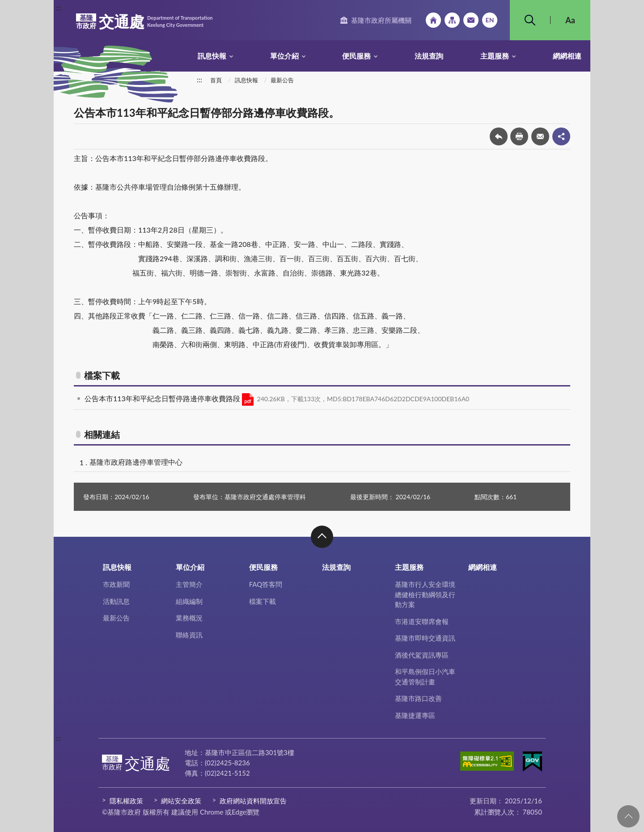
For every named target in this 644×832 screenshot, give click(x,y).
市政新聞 (116, 584)
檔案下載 (263, 601)
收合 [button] (322, 537)
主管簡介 (189, 584)
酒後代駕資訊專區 (422, 655)
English (490, 20)
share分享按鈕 (561, 136)
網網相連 (567, 56)
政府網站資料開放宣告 (253, 801)
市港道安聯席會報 (422, 621)
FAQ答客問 (266, 584)
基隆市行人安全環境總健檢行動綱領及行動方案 (425, 594)
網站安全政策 (181, 801)
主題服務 (495, 56)
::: (59, 7)
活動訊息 (116, 601)
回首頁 (433, 20)
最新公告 (282, 80)
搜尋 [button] (530, 20)
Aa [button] (570, 20)
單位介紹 (284, 56)
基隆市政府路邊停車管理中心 (136, 462)
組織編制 (189, 601)
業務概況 (189, 618)
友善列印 (519, 136)
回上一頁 (499, 136)
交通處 (144, 21)
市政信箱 (471, 20)
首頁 (216, 80)
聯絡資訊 (189, 635)
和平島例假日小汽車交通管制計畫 (425, 677)
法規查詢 (429, 56)
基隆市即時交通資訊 (425, 638)
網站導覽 (452, 20)
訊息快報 (212, 56)
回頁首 (628, 816)
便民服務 (356, 56)
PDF (248, 399)
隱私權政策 (126, 801)
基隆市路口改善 (418, 698)
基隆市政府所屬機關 (381, 20)
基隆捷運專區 (415, 715)
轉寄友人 (540, 136)
